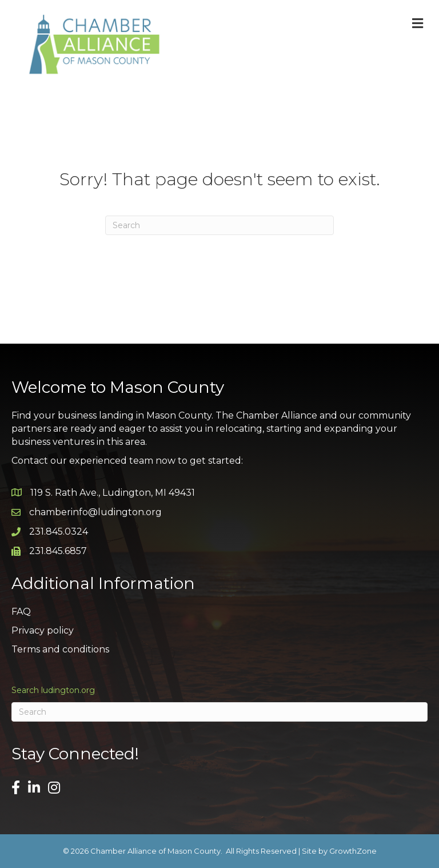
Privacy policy (43, 630)
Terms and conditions (60, 649)
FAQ (21, 612)
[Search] (219, 225)
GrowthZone (353, 851)
